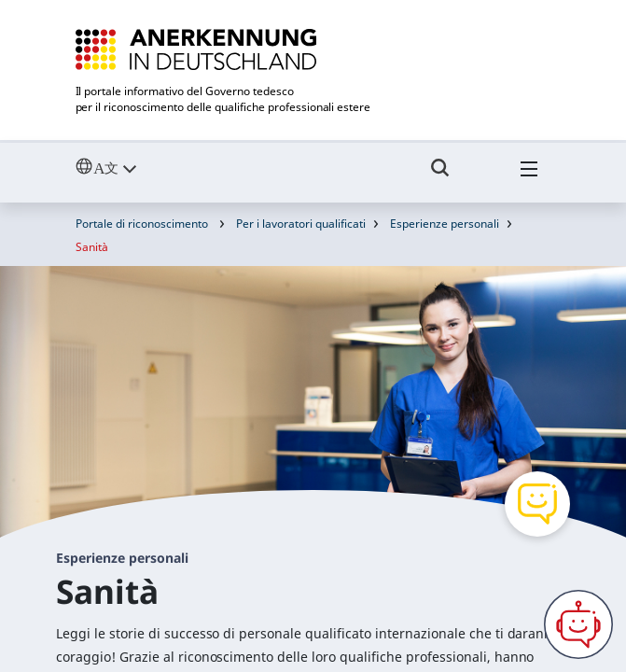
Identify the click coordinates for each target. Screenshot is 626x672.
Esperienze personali (445, 224)
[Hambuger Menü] (529, 176)
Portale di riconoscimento (142, 224)
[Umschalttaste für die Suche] (440, 176)
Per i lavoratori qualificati (301, 224)
